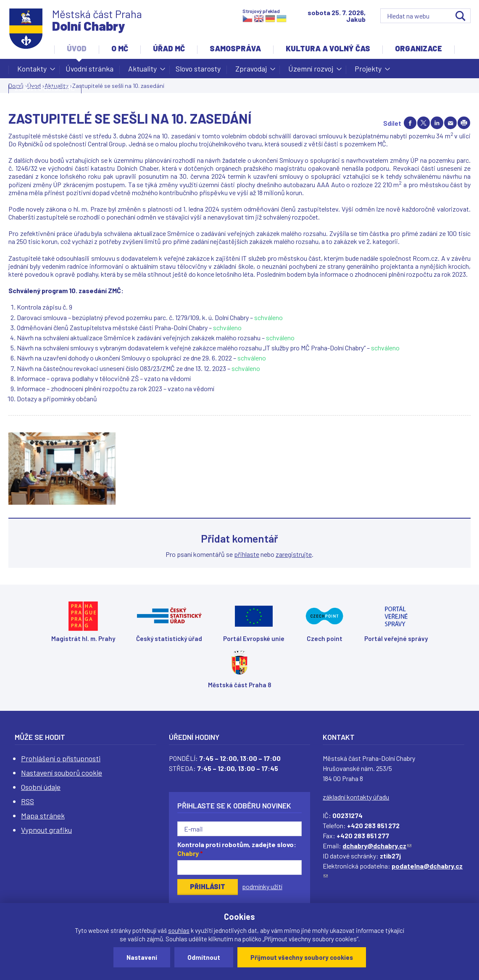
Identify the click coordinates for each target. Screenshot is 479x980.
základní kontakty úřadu (356, 797)
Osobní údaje (41, 787)
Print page (464, 123)
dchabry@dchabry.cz (377, 846)
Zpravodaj (251, 71)
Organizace (418, 48)
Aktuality (142, 71)
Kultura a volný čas (328, 48)
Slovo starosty (198, 69)
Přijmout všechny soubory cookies (302, 957)
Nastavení (142, 957)
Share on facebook (410, 123)
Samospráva (235, 48)
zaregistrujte (294, 554)
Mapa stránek (43, 816)
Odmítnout (204, 957)
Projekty (368, 71)
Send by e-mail (450, 123)
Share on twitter (424, 123)
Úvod (77, 48)
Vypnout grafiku (46, 830)
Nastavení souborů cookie (62, 773)
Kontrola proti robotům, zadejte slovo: (237, 849)
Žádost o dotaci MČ (45, 88)
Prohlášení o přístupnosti (61, 758)
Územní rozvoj (311, 71)
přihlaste (247, 554)
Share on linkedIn (437, 123)
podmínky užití (262, 886)
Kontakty (32, 71)
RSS (28, 801)
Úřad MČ (169, 48)
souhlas (179, 930)
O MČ (120, 48)
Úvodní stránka (89, 69)
